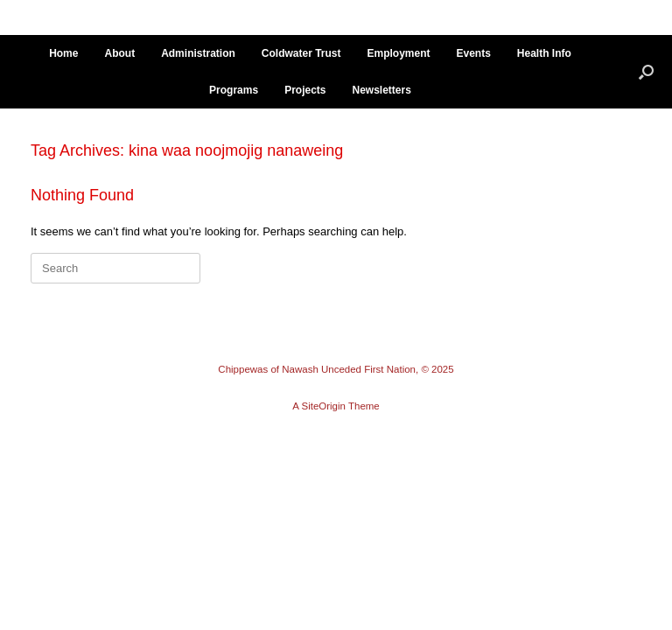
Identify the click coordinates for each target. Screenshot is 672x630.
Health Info (544, 53)
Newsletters (382, 90)
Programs (234, 90)
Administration (198, 53)
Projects (305, 90)
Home (63, 53)
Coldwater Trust (301, 53)
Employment (398, 53)
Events (474, 53)
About (119, 53)
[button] (646, 72)
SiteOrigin (323, 406)
